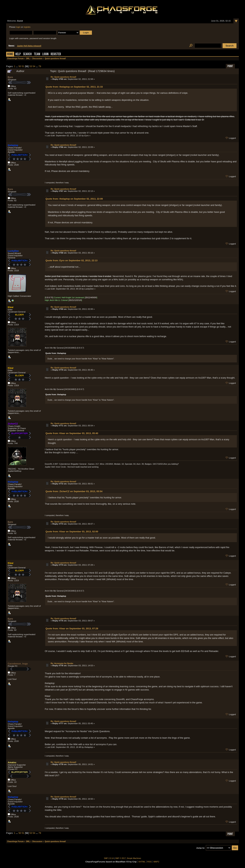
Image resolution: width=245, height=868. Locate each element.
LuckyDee (13, 251)
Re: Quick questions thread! (63, 77)
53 (31, 66)
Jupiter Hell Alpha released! (29, 46)
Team (37, 54)
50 (20, 66)
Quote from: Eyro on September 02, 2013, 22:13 (71, 260)
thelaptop (13, 145)
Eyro (10, 77)
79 (40, 66)
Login (45, 54)
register (27, 27)
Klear (11, 307)
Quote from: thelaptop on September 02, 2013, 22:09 (74, 199)
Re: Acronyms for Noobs (62, 663)
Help (18, 54)
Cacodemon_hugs (18, 664)
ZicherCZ (13, 424)
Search (27, 54)
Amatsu (12, 762)
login (18, 27)
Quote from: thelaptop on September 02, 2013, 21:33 (74, 87)
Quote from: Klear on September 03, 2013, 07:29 (72, 629)
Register (56, 54)
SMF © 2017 (121, 858)
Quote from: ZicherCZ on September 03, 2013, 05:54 (74, 491)
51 (23, 66)
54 (34, 66)
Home (10, 54)
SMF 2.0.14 (109, 858)
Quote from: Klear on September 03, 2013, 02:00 (72, 532)
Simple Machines (134, 858)
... (17, 66)
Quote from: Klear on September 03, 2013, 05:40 (72, 433)
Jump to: (201, 848)
